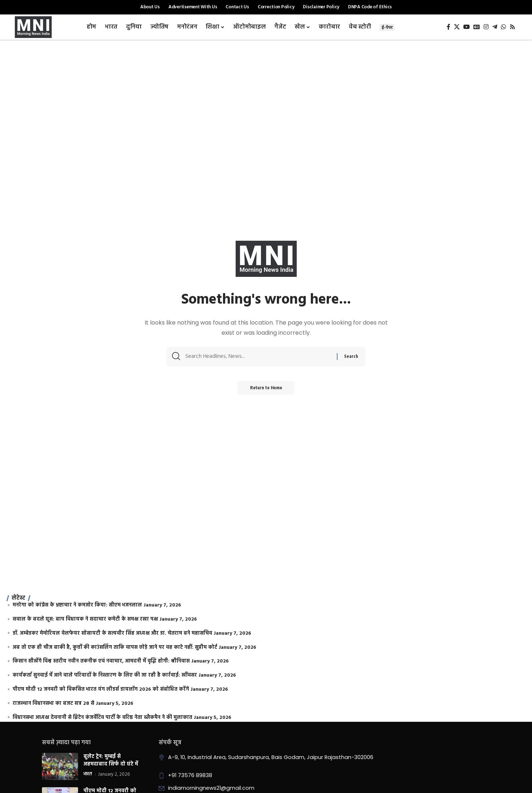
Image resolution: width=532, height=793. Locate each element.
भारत (88, 775)
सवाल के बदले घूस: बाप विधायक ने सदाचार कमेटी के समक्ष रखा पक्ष (85, 619)
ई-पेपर (387, 27)
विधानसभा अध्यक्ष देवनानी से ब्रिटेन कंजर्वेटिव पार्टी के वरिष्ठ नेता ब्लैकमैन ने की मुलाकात (102, 718)
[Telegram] (495, 27)
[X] (457, 27)
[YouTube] (467, 27)
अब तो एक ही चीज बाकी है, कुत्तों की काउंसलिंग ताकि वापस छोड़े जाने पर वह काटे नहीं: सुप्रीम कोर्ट (115, 648)
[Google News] (477, 27)
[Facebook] (449, 27)
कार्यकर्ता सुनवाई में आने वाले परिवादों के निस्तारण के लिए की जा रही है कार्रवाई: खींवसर (105, 675)
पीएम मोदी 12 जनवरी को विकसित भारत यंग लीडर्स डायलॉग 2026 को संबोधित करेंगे (101, 689)
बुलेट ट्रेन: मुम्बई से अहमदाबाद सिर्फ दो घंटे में (111, 760)
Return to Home (266, 390)
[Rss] (512, 27)
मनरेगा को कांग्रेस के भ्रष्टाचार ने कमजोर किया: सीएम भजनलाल (77, 605)
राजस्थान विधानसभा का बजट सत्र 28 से (53, 704)
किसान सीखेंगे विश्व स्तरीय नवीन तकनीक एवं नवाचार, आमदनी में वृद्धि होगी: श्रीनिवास (101, 661)
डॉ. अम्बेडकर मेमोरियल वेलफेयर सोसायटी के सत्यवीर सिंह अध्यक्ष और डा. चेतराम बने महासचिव (112, 633)
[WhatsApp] (503, 27)
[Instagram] (486, 27)
